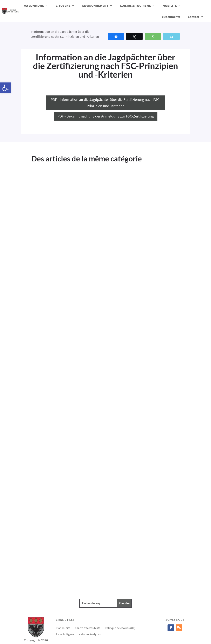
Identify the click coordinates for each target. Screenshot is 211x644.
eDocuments (171, 17)
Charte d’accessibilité (88, 628)
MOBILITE (170, 6)
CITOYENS (63, 6)
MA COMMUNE (34, 6)
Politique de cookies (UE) (120, 628)
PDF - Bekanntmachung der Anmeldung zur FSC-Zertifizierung (106, 116)
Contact (193, 17)
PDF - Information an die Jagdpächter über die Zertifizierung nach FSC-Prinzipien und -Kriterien (106, 103)
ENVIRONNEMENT (95, 6)
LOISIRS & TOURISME (135, 6)
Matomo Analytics (90, 634)
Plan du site (63, 628)
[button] (5, 88)
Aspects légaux (65, 634)
